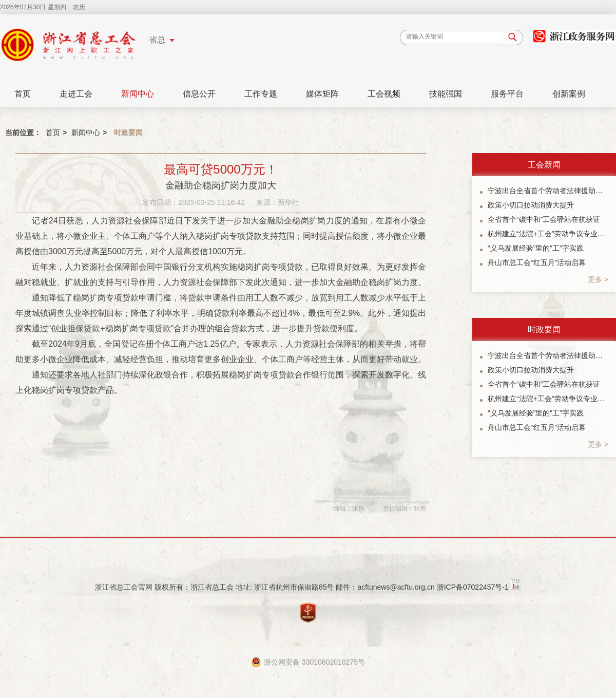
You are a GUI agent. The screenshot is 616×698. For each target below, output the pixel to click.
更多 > (598, 279)
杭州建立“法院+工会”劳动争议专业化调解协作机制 (548, 234)
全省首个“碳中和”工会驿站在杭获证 (544, 219)
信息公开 (199, 94)
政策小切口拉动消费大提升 (531, 205)
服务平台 (507, 94)
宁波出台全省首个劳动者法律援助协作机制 (548, 191)
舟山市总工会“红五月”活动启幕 (537, 262)
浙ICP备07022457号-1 (473, 587)
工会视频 (384, 94)
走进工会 (76, 94)
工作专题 (261, 94)
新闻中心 (138, 94)
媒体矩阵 (322, 94)
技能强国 (446, 94)
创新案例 (569, 94)
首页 (23, 94)
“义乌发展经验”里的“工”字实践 (536, 248)
